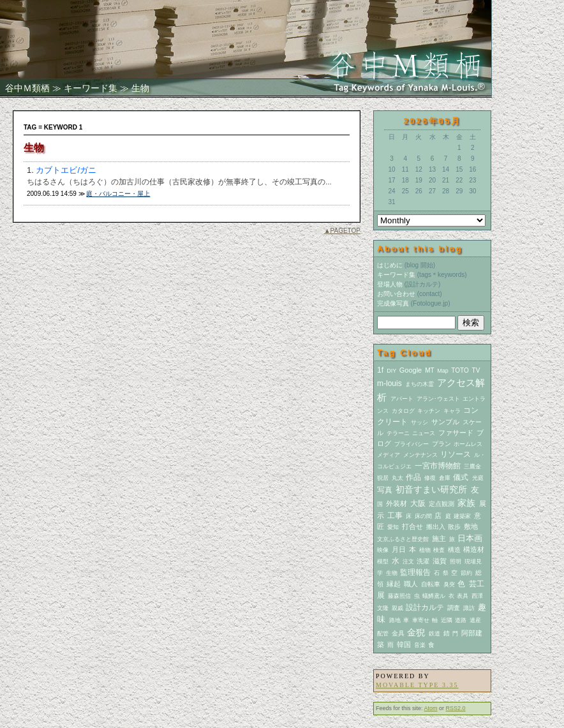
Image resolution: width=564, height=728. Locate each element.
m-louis (390, 383)
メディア (389, 455)
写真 (385, 490)
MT (429, 370)
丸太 (397, 478)
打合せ (412, 526)
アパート (402, 399)
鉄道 (434, 634)
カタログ (403, 411)
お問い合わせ (396, 294)
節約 (466, 573)
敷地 (471, 526)
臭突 (449, 584)
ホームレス (468, 444)
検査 (439, 550)
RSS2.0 (456, 708)
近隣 (447, 620)
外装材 (397, 503)
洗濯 (423, 561)
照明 (456, 561)
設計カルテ (425, 607)
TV (476, 370)
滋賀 (440, 561)
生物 (392, 573)
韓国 (404, 644)
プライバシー (412, 444)
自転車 (431, 584)
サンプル (445, 422)
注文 (408, 561)
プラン (442, 444)
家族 (466, 503)
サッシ (419, 422)
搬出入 (436, 527)
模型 (383, 561)
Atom (431, 708)
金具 (398, 633)
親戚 (397, 608)
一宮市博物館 (438, 466)
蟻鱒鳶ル (434, 596)
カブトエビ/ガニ (66, 170)
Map (443, 371)
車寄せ (421, 620)
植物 (425, 550)
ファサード (456, 433)
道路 (461, 620)
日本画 (470, 538)
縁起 (394, 584)
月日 (399, 549)
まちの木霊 (419, 384)
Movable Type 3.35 (417, 685)
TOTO (460, 370)
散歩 (454, 527)
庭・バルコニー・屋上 (118, 194)
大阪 (418, 503)
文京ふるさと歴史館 (403, 539)
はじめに (390, 265)
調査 (454, 608)
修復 (430, 478)
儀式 (461, 477)
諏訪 (469, 608)
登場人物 (390, 284)
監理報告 (415, 572)
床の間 (423, 516)
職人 (411, 584)
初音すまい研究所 (431, 489)
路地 (395, 620)
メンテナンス (420, 455)
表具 (463, 596)
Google (411, 370)
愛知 (393, 527)
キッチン (429, 411)
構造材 (474, 549)
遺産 (475, 620)
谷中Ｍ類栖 (27, 88)
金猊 (416, 632)
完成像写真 (393, 303)
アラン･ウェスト (438, 399)
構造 (454, 550)
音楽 (420, 645)
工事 (395, 516)
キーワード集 (91, 88)
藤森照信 (399, 596)
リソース (456, 454)
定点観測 (442, 504)
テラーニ (398, 433)
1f (380, 370)
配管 (383, 634)
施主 (439, 539)
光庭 (478, 478)
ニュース (424, 433)
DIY (391, 371)
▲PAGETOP (342, 231)
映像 (383, 550)
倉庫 (445, 478)
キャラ (452, 411)
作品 (413, 477)
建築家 (462, 516)
